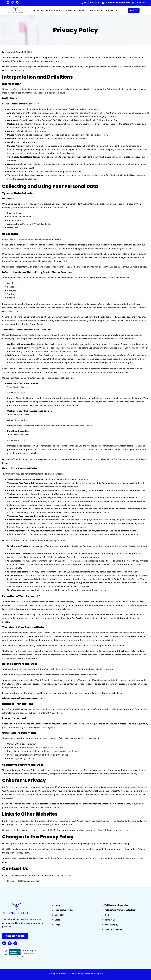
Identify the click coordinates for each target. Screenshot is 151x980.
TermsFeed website (112, 372)
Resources (111, 10)
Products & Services (65, 10)
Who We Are (46, 10)
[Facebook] (15, 943)
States (83, 10)
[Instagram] (10, 943)
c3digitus (99, 974)
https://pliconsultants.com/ (69, 172)
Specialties (96, 10)
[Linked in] (4, 943)
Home (36, 10)
